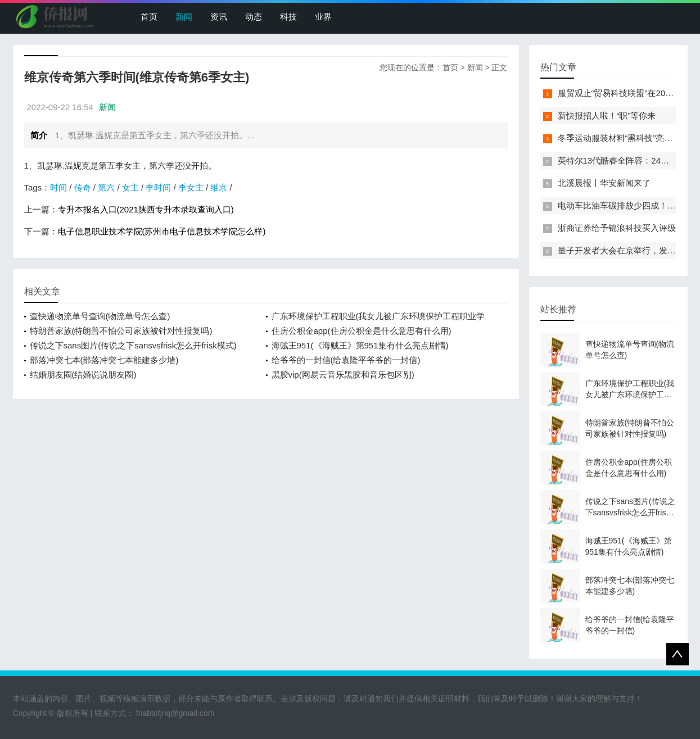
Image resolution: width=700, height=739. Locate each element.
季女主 (191, 187)
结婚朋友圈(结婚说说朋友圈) (83, 375)
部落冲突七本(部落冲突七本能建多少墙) (104, 360)
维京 (219, 187)
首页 (149, 17)
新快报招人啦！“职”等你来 (607, 115)
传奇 (83, 187)
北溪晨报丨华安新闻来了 (604, 183)
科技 (288, 17)
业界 (323, 17)
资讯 (219, 17)
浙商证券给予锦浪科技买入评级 (617, 228)
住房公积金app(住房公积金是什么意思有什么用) (362, 331)
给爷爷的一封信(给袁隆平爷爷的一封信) (346, 360)
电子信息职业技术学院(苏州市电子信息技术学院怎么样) (162, 231)
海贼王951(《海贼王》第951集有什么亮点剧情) (360, 345)
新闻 (184, 17)
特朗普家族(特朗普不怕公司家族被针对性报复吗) (121, 331)
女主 (130, 187)
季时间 (158, 187)
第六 (106, 187)
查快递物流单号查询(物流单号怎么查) (100, 316)
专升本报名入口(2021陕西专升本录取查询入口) (146, 209)
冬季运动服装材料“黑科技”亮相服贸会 (628, 138)
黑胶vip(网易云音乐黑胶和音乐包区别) (343, 375)
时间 (58, 187)
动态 (254, 17)
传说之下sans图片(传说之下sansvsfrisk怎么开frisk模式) (133, 345)
